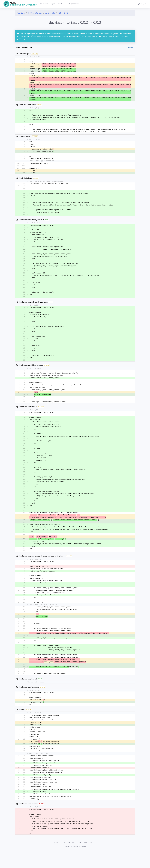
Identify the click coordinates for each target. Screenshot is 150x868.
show (131, 47)
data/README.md (25, 180)
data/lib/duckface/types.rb (28, 693)
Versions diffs (50, 13)
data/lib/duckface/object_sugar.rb (31, 371)
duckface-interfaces (35, 13)
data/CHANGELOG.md (27, 105)
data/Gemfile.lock (25, 137)
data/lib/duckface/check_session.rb (31, 222)
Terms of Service (70, 860)
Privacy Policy (82, 860)
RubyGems (21, 13)
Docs (91, 860)
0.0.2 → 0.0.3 (63, 13)
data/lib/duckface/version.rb (29, 701)
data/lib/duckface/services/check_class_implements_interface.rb (42, 567)
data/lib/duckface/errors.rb (28, 820)
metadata (22, 724)
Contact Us (58, 860)
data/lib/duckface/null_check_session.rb (33, 307)
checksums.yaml (25, 54)
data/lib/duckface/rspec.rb (28, 414)
